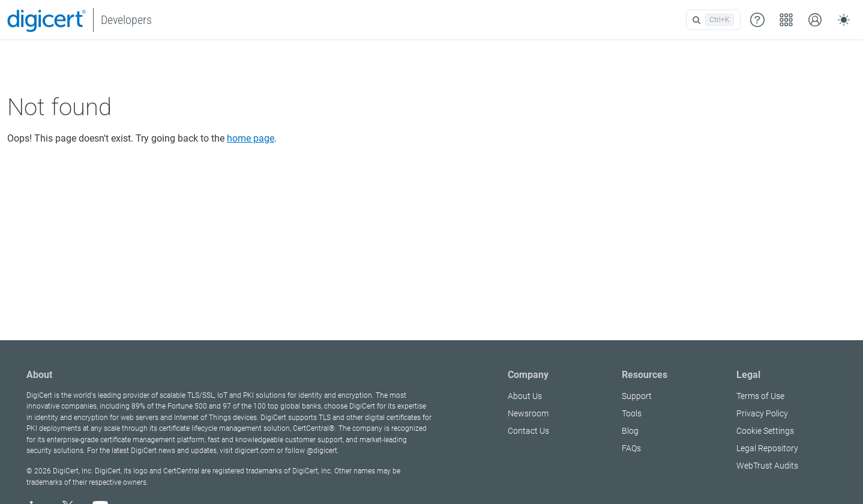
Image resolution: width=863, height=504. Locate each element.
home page (251, 138)
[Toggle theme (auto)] (844, 20)
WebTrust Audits (767, 466)
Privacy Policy (762, 413)
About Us (525, 396)
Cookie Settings (765, 431)
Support (637, 396)
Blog (630, 431)
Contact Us (528, 431)
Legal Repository (767, 448)
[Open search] (713, 20)
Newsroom (528, 413)
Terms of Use (760, 396)
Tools (632, 413)
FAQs (631, 448)
